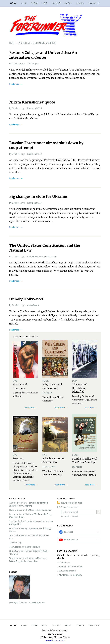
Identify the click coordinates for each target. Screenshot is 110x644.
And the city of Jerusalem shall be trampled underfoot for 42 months (28, 504)
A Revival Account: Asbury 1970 (53, 460)
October (16, 63)
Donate (93, 625)
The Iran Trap (15, 543)
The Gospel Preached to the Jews (24, 547)
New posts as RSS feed (72, 503)
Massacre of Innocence (20, 386)
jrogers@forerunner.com (55, 640)
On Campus (33, 63)
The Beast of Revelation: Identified (79, 388)
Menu (24, 3)
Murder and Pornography (70, 575)
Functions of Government (71, 567)
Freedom (18, 458)
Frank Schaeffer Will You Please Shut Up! (85, 460)
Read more (14, 84)
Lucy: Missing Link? (67, 571)
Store (34, 3)
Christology (64, 562)
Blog (45, 3)
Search (80, 3)
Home (13, 3)
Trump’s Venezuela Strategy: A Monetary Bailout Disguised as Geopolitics (28, 560)
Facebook (69, 532)
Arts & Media (33, 305)
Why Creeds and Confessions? (52, 386)
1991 (23, 63)
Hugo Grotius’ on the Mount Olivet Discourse (30, 510)
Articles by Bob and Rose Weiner (42, 256)
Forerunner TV (71, 540)
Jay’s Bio (56, 3)
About (68, 3)
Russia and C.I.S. (35, 108)
